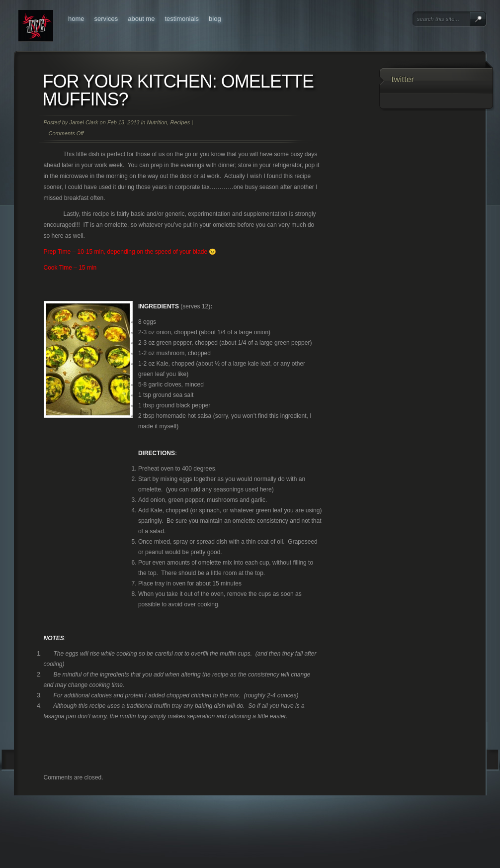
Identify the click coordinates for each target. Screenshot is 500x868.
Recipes (180, 122)
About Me (141, 19)
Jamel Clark (83, 122)
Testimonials (182, 19)
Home (76, 19)
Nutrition (157, 122)
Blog (215, 19)
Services (106, 19)
